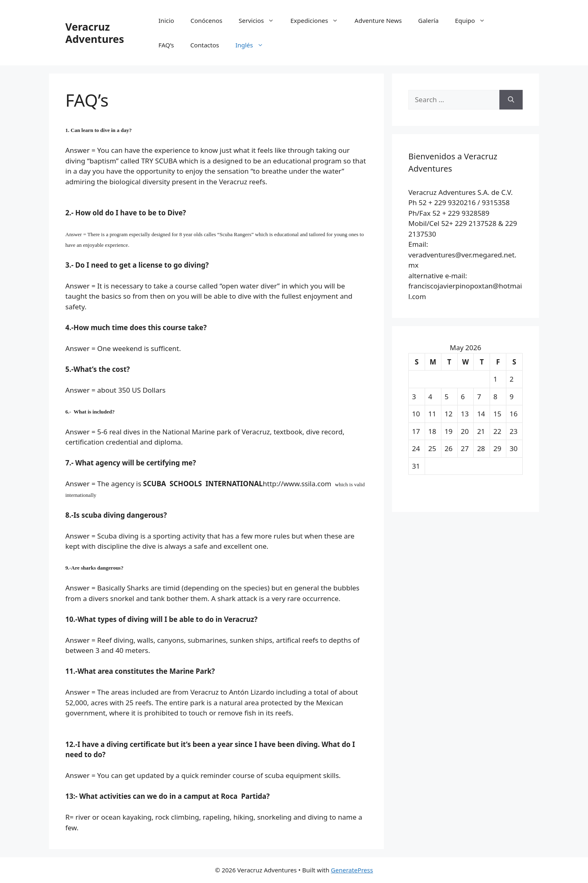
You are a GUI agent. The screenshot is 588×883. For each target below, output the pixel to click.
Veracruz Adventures (95, 33)
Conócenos (206, 20)
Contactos (205, 45)
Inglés (253, 45)
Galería (428, 20)
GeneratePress (352, 870)
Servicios (261, 20)
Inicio (166, 20)
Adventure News (378, 20)
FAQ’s (166, 45)
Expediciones (318, 20)
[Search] (511, 100)
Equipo (474, 20)
